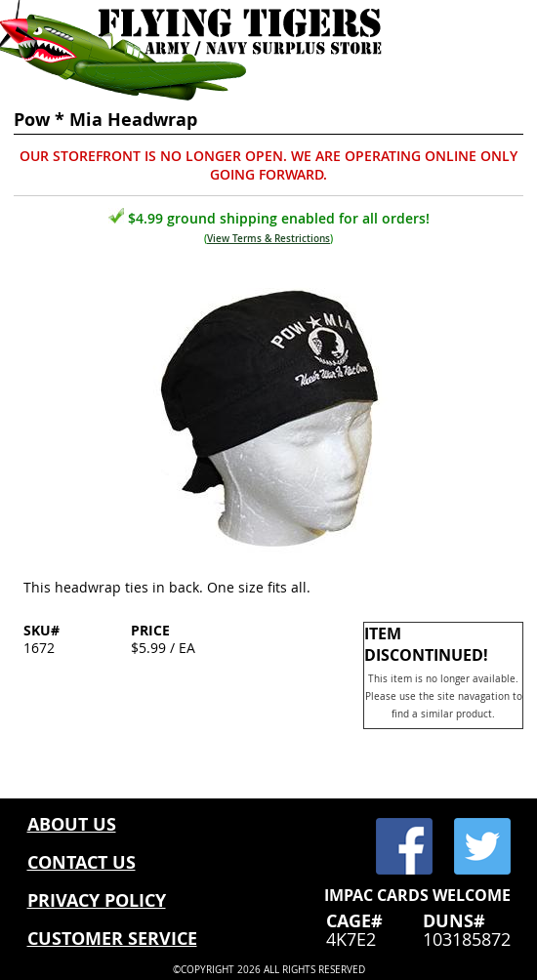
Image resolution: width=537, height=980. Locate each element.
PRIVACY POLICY (97, 900)
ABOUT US (72, 824)
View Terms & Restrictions (268, 239)
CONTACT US (82, 862)
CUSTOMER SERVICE (112, 939)
